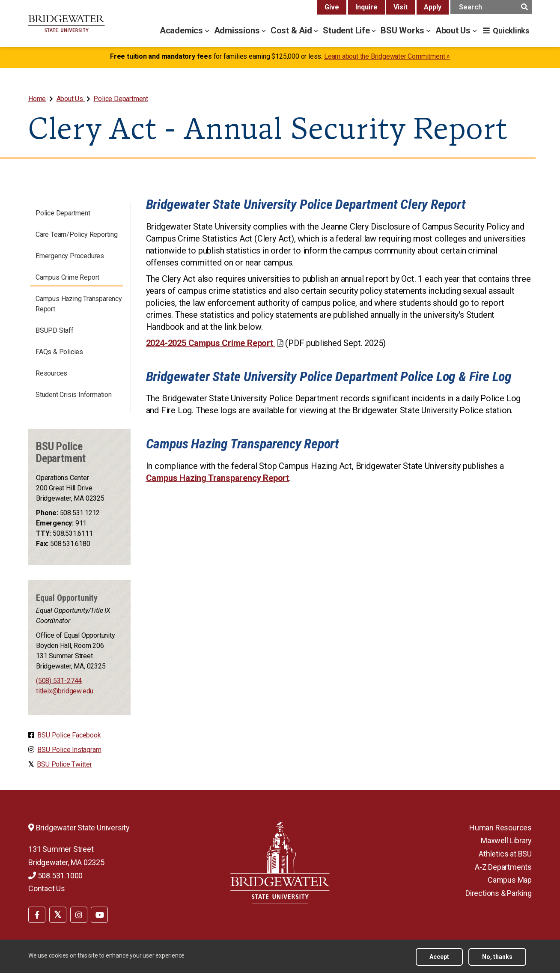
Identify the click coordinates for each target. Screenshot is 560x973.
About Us (71, 99)
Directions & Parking (499, 893)
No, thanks (497, 957)
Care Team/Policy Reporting (77, 234)
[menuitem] (38, 99)
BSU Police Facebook (69, 735)
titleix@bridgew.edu (65, 691)
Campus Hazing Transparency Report (79, 304)
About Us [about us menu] (454, 30)
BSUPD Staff (55, 330)
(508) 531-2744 (59, 681)
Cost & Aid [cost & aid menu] (292, 30)
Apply (433, 7)
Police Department (121, 99)
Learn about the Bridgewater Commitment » (387, 56)
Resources (51, 373)
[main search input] (491, 7)
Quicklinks (511, 31)
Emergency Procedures (70, 256)
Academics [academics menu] (182, 30)
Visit (401, 7)
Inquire (366, 7)
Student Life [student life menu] (347, 30)
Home (37, 99)
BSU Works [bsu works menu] (404, 30)
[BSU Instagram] (79, 915)
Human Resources (500, 828)
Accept (439, 957)
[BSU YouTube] (99, 915)
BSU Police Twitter (64, 764)
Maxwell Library (506, 840)
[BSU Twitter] (58, 915)
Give (332, 7)
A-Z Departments (503, 867)
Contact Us (47, 888)
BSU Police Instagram (69, 750)
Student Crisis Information (74, 395)
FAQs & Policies (59, 352)
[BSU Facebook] (37, 915)
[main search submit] (524, 7)
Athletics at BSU (505, 854)
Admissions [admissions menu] (238, 30)
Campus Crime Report (67, 277)
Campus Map (510, 880)
